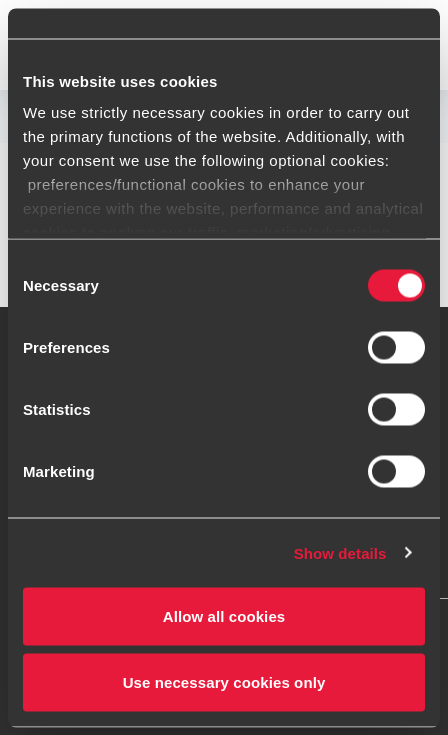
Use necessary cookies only (224, 681)
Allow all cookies (224, 616)
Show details (340, 552)
